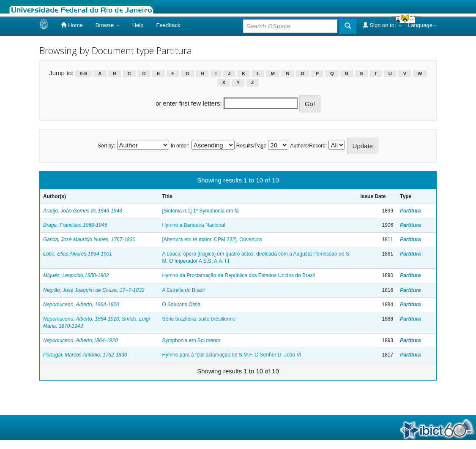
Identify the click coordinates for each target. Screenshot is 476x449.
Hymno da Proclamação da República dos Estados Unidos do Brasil (238, 275)
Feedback (168, 25)
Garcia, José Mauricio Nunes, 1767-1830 (89, 239)
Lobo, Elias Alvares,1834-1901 (78, 254)
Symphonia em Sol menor (191, 340)
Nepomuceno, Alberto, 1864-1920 (81, 305)
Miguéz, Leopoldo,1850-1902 (76, 275)
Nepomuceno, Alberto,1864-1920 (80, 340)
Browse (108, 25)
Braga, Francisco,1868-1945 (75, 225)
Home (72, 25)
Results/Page (251, 146)
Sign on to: (382, 25)
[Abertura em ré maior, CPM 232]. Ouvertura (212, 239)
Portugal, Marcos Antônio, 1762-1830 (85, 355)
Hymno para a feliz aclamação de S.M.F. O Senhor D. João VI (231, 355)
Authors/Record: (309, 146)
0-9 (83, 73)
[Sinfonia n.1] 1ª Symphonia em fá (200, 211)
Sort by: (106, 146)
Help (138, 25)
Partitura (410, 211)
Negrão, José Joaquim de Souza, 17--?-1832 (94, 290)
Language (422, 25)
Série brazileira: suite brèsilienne (198, 319)
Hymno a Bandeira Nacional (193, 225)
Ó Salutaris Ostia (181, 305)
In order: (180, 146)
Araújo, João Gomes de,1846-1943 (83, 211)
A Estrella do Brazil (183, 290)
